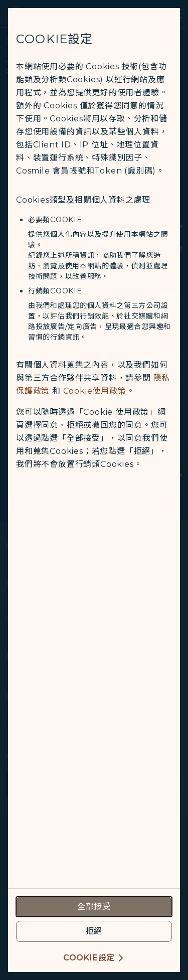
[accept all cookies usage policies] (94, 907)
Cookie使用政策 (95, 391)
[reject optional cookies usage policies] (94, 931)
